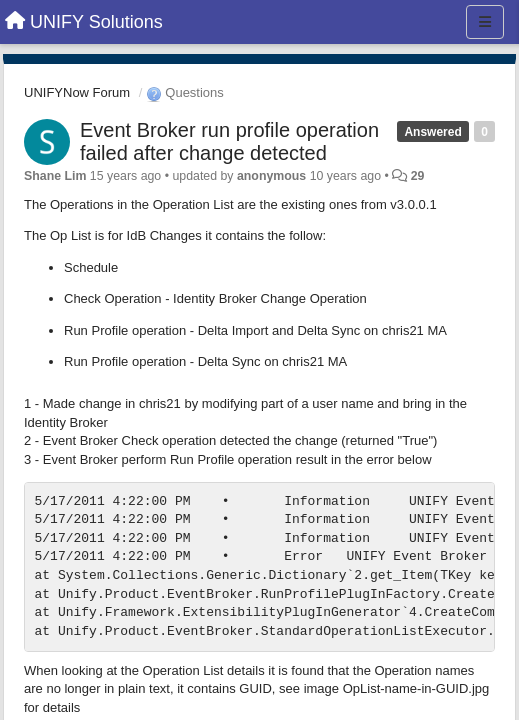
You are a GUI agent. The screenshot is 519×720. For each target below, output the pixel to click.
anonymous (271, 176)
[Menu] (485, 22)
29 (418, 176)
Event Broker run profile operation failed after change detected (229, 141)
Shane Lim (55, 176)
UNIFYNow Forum (77, 92)
